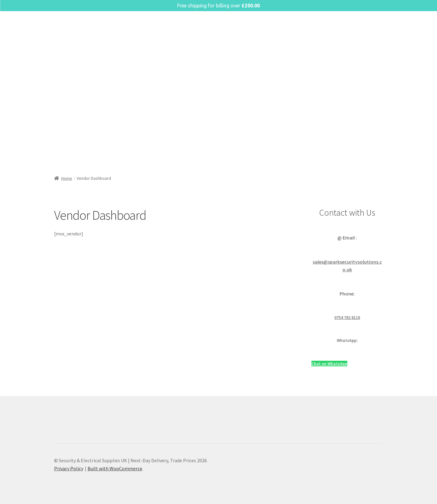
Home (67, 178)
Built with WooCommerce (115, 468)
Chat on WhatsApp (329, 364)
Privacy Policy (69, 468)
